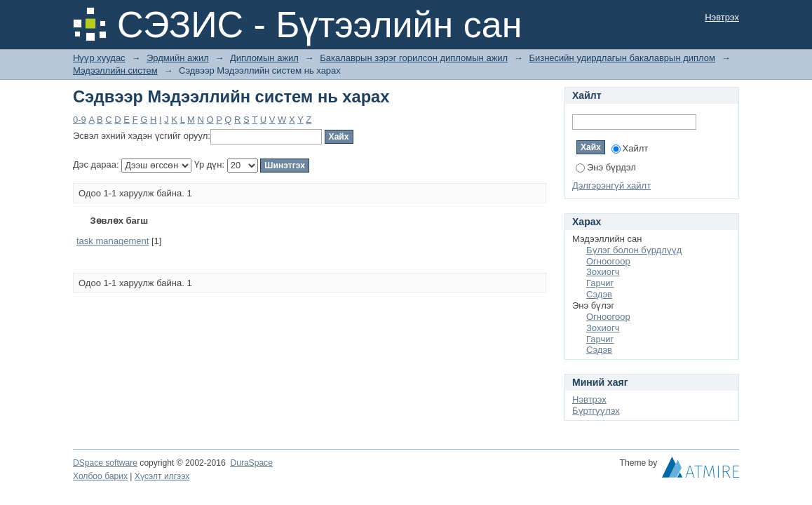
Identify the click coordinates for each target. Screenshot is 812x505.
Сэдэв (599, 294)
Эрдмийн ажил (178, 58)
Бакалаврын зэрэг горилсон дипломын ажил (414, 58)
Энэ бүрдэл (606, 167)
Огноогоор (608, 261)
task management (113, 241)
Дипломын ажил (264, 58)
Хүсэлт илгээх (162, 476)
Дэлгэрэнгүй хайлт (611, 186)
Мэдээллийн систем (115, 70)
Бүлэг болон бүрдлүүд (634, 250)
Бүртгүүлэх (596, 411)
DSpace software (105, 463)
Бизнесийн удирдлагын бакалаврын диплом (622, 58)
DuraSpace (251, 463)
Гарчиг (600, 283)
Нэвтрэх (722, 17)
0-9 (80, 120)
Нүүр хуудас (99, 58)
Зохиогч (603, 272)
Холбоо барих (100, 476)
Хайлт (630, 148)
